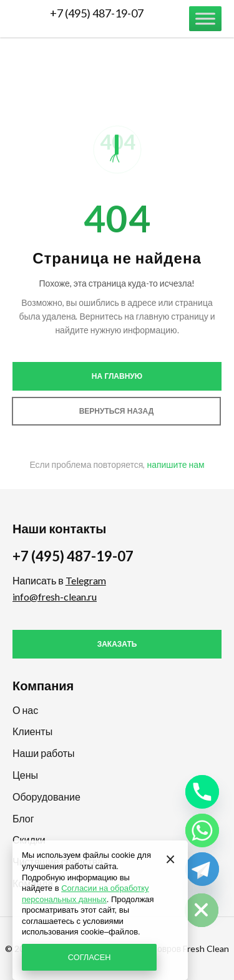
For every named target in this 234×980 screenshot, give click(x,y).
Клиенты (32, 731)
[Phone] (202, 792)
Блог (23, 818)
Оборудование (46, 797)
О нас (25, 710)
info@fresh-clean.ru (55, 597)
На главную (117, 376)
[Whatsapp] (202, 830)
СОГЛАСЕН (90, 957)
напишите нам (175, 464)
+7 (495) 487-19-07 (97, 13)
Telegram (86, 580)
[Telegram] (202, 869)
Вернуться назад (117, 411)
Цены (25, 775)
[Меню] (205, 18)
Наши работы (44, 753)
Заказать (117, 644)
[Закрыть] (170, 858)
